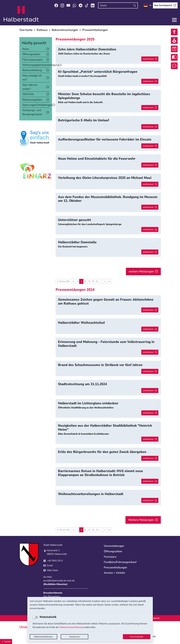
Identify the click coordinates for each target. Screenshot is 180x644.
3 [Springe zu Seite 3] (89, 281)
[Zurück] (6, 642)
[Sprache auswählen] (148, 5)
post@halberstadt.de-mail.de (59, 581)
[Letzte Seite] (109, 281)
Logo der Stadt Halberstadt (21, 14)
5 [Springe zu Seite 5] (97, 281)
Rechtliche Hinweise (55, 584)
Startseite (26, 30)
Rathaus (42, 30)
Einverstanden (137, 637)
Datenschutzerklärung (71, 627)
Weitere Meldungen (141, 520)
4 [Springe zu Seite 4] (93, 281)
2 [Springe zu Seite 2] (85, 281)
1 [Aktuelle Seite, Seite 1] (81, 281)
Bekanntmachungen (65, 30)
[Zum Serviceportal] (165, 5)
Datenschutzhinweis (43, 637)
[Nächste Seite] (105, 281)
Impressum (75, 637)
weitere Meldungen (141, 271)
